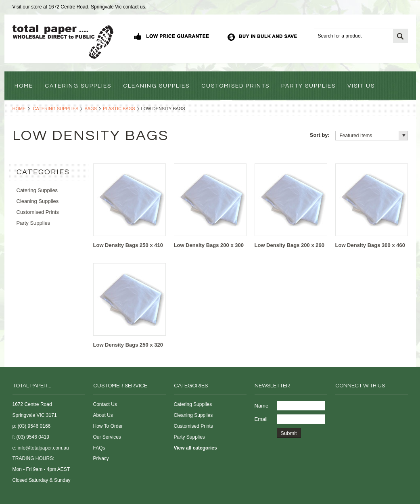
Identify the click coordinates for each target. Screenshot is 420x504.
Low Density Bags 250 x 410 (128, 245)
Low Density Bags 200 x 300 (209, 245)
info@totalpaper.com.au (43, 448)
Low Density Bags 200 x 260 (289, 245)
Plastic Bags (119, 109)
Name (262, 406)
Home (19, 109)
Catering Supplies (56, 109)
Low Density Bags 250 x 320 (128, 345)
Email (261, 419)
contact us (134, 7)
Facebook (340, 406)
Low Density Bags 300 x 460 (370, 245)
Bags (91, 109)
